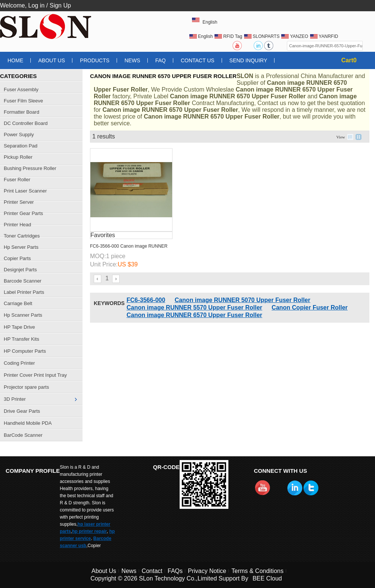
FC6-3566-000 (146, 300)
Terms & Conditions (257, 571)
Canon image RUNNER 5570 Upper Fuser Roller (194, 308)
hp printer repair (89, 531)
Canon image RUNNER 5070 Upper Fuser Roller (243, 300)
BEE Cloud (267, 578)
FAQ (160, 60)
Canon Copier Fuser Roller (310, 308)
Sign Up (60, 5)
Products (95, 60)
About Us (52, 60)
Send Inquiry (248, 60)
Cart (349, 60)
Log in (36, 5)
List (350, 137)
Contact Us (198, 60)
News (132, 60)
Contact (152, 571)
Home (15, 60)
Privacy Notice (207, 571)
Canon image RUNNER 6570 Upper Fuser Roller (194, 315)
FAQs (175, 571)
